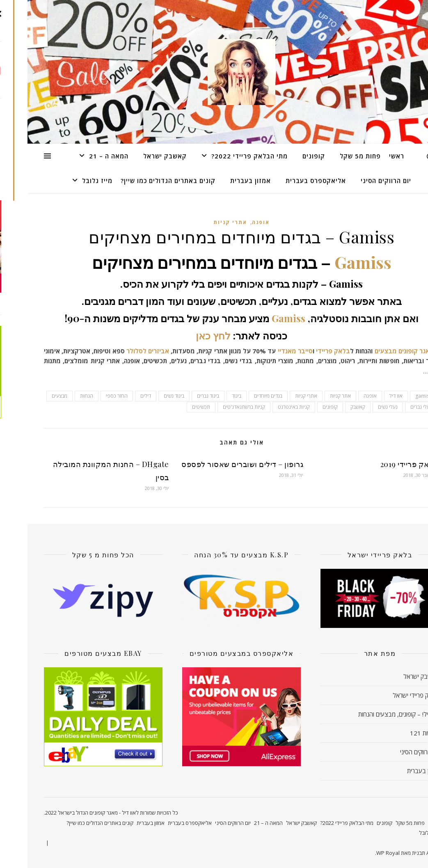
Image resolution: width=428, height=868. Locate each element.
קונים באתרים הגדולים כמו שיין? (141, 181)
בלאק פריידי (306, 351)
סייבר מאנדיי (267, 351)
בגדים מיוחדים (241, 396)
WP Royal (360, 853)
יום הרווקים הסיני (358, 181)
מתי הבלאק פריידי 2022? (222, 156)
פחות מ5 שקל (333, 156)
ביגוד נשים (146, 396)
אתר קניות (313, 396)
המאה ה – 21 (81, 156)
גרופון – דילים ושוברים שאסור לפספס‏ (215, 464)
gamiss (396, 396)
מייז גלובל (70, 181)
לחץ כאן (186, 335)
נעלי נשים (360, 407)
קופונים (286, 156)
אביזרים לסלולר (120, 351)
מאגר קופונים (387, 351)
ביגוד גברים (181, 396)
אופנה (233, 222)
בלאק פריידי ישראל (388, 695)
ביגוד (209, 396)
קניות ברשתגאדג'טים (216, 407)
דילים (118, 396)
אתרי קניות (203, 222)
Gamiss (335, 262)
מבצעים (358, 351)
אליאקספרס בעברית (288, 181)
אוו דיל (368, 396)
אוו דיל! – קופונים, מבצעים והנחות (371, 714)
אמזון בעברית (223, 181)
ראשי (369, 156)
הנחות (59, 396)
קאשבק (330, 407)
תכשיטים (174, 407)
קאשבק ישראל (137, 156)
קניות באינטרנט (266, 407)
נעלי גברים (394, 407)
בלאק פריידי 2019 (382, 464)
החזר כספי (89, 396)
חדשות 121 (397, 733)
